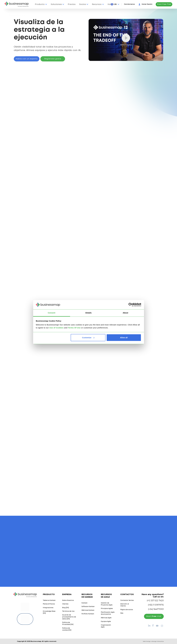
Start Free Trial (164, 4)
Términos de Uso (68, 611)
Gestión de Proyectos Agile (107, 604)
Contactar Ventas (127, 600)
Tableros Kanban (49, 600)
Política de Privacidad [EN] (68, 623)
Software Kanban (88, 607)
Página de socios (127, 610)
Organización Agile (106, 626)
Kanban (84, 603)
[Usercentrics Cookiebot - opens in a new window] (130, 305)
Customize (88, 338)
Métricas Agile (106, 618)
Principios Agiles (107, 609)
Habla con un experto (27, 59)
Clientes (65, 604)
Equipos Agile (106, 621)
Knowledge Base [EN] (49, 612)
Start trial (154, 616)
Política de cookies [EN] (67, 629)
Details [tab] (89, 313)
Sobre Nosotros (68, 600)
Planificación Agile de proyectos (108, 613)
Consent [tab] (52, 313)
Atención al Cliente (125, 605)
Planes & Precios (49, 604)
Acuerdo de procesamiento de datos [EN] (69, 617)
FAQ (122, 613)
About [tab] (126, 313)
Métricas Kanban (88, 610)
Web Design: (153, 641)
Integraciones (48, 608)
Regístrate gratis (53, 59)
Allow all (124, 338)
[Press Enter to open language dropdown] (117, 4)
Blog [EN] (66, 608)
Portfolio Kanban (88, 614)
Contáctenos (130, 4)
